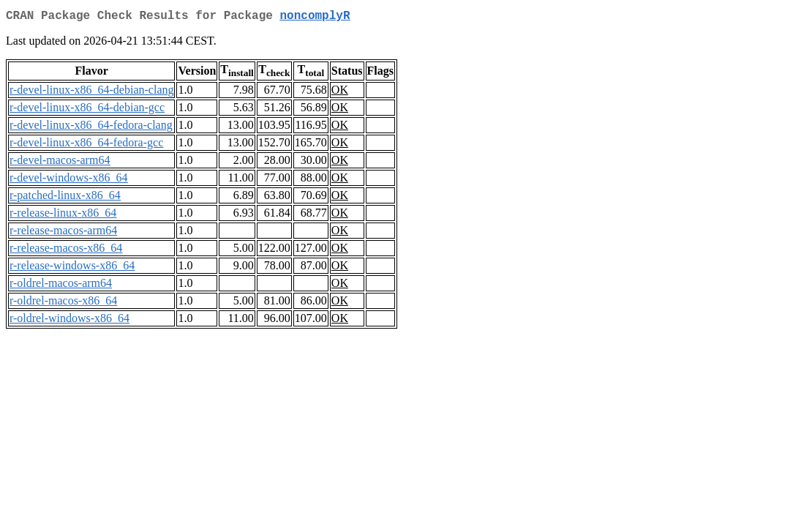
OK (340, 93)
